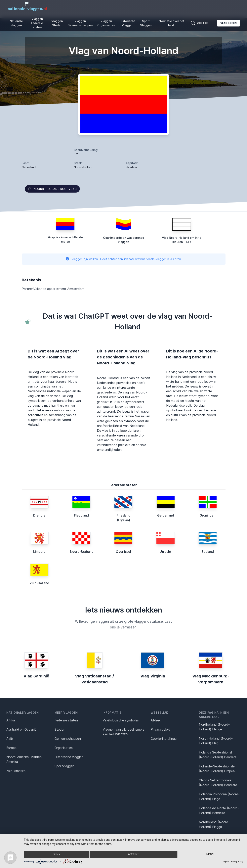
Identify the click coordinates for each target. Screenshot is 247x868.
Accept (133, 854)
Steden (60, 729)
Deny (57, 854)
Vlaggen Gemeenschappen (80, 23)
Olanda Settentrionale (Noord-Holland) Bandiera (218, 783)
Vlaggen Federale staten (37, 23)
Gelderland (166, 515)
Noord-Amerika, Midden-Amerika (25, 759)
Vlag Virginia (153, 676)
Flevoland (81, 515)
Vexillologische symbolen (121, 720)
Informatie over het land (171, 23)
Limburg (39, 552)
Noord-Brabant (82, 552)
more (210, 854)
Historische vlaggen (69, 757)
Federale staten (66, 720)
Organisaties (64, 748)
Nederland (29, 167)
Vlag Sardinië (36, 676)
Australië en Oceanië (21, 729)
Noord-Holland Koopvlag (52, 189)
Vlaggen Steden (57, 23)
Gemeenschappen (68, 739)
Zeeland (208, 552)
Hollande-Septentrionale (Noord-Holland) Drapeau (218, 769)
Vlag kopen (228, 23)
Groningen (207, 515)
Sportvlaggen (64, 766)
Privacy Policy (237, 862)
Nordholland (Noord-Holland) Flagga (214, 824)
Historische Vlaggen (127, 23)
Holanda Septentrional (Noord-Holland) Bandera (218, 755)
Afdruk (156, 720)
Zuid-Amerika (16, 771)
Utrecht (165, 552)
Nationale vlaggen (16, 23)
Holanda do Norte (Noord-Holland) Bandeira (219, 810)
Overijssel (123, 552)
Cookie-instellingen (165, 739)
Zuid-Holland (40, 583)
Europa (11, 748)
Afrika (11, 720)
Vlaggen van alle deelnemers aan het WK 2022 (123, 732)
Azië (10, 739)
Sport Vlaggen (146, 23)
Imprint (226, 862)
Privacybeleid (161, 729)
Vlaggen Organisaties (106, 23)
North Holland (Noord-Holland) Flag (216, 741)
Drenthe (39, 515)
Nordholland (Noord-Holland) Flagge (214, 727)
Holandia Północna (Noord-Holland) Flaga (219, 797)
